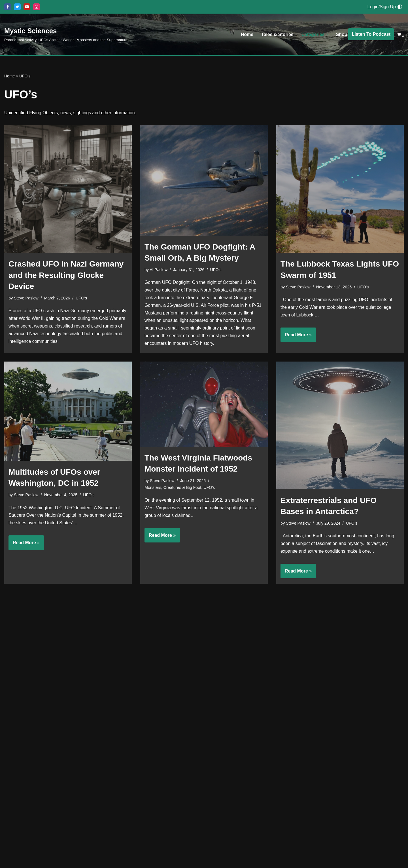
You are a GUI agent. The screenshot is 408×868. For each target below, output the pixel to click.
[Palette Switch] (400, 7)
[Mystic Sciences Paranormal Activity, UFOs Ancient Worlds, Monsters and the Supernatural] (66, 34)
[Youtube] (27, 7)
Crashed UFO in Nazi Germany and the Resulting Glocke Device (66, 275)
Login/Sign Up (382, 7)
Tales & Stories (277, 34)
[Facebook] (8, 7)
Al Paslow (159, 270)
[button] (327, 34)
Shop (341, 34)
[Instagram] (37, 7)
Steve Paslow (26, 298)
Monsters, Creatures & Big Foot (173, 489)
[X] (17, 7)
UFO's (82, 298)
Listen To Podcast (371, 34)
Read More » (296, 337)
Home (246, 34)
